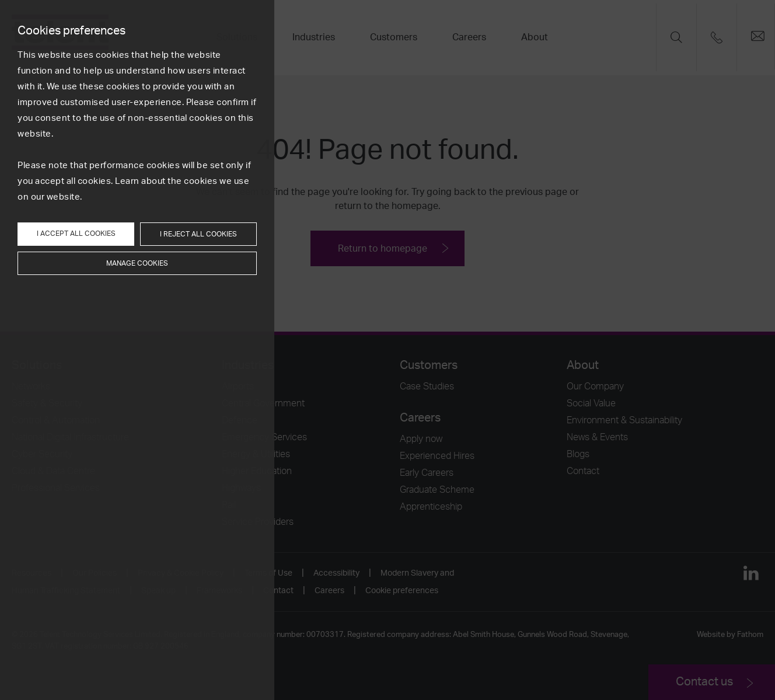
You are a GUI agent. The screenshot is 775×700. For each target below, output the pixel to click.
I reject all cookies (198, 234)
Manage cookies (137, 263)
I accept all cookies (76, 234)
